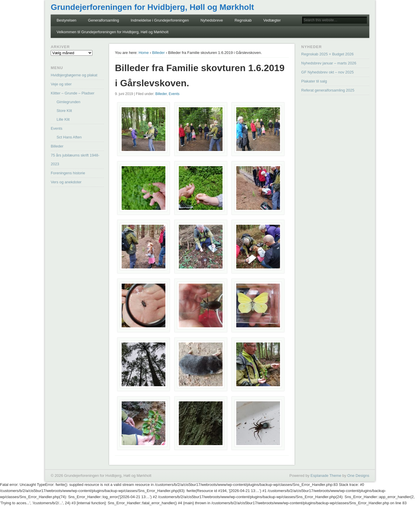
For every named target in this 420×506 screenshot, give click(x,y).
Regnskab (243, 20)
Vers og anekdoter (66, 182)
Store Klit (64, 111)
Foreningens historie (68, 173)
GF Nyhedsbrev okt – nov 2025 (328, 72)
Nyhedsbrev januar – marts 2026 (329, 63)
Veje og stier (61, 84)
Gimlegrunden (69, 102)
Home (144, 53)
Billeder (158, 53)
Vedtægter (272, 20)
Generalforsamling (104, 20)
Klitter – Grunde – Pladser (73, 93)
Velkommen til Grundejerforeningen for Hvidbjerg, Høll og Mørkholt (113, 32)
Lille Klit (63, 119)
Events (174, 94)
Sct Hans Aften (69, 137)
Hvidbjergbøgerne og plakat (74, 75)
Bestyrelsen (66, 20)
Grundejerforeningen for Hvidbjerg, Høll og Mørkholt (152, 7)
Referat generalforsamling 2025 (328, 90)
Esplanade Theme (326, 476)
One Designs (358, 476)
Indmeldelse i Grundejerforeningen (160, 20)
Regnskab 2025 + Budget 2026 (328, 54)
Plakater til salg (314, 81)
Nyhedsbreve (212, 20)
